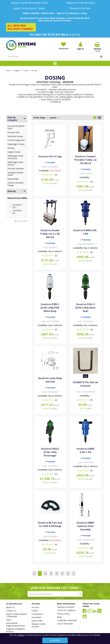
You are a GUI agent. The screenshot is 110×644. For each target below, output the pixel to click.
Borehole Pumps (15, 136)
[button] (50, 175)
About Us (10, 607)
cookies (21, 635)
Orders (35, 611)
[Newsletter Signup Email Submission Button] (80, 594)
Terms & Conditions (66, 610)
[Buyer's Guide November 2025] (29, 3)
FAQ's (9, 620)
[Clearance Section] (81, 8)
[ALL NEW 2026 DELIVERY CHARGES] (21, 27)
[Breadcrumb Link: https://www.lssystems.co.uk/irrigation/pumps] (26, 70)
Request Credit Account (38, 625)
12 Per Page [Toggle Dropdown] (39, 118)
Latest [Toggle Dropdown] (53, 118)
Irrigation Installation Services (16, 630)
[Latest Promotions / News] (29, 8)
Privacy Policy (63, 614)
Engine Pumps (14, 152)
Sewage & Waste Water (15, 174)
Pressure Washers (16, 169)
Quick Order (37, 621)
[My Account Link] (81, 46)
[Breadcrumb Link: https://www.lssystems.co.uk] (8, 70)
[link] (85, 611)
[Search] (52, 56)
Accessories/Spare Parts (16, 127)
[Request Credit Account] (81, 3)
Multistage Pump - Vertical (16, 163)
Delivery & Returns (66, 607)
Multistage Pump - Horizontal (16, 157)
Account (35, 607)
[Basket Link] (98, 47)
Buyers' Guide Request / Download (16, 615)
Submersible (13, 179)
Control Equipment (16, 140)
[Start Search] (101, 56)
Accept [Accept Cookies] (55, 640)
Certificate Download (67, 620)
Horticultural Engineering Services (15, 624)
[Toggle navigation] (55, 63)
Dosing (11, 148)
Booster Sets (14, 132)
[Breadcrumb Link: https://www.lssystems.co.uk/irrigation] (17, 70)
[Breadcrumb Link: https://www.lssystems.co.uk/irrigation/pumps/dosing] (34, 70)
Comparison (37, 614)
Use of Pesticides (65, 624)
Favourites (36, 617)
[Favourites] (64, 46)
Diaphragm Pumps (16, 144)
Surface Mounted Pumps (15, 184)
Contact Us (11, 611)
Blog (59, 617)
